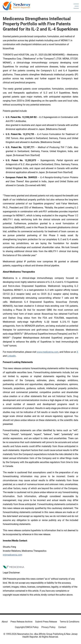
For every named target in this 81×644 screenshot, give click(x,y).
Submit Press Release (46, 622)
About (5, 622)
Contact (62, 627)
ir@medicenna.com (12, 555)
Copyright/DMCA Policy (27, 627)
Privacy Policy (48, 627)
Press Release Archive (21, 622)
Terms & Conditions (70, 622)
